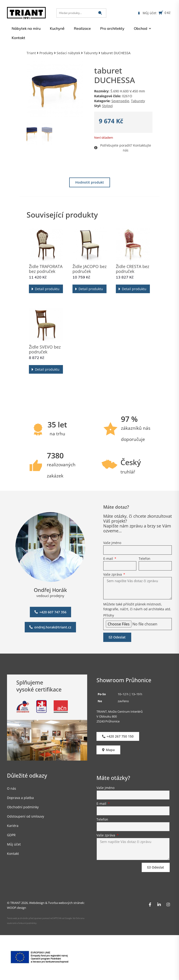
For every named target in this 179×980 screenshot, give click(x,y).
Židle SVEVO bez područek (45, 349)
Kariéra (13, 826)
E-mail (109, 559)
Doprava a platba (20, 798)
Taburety (91, 53)
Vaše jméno (112, 543)
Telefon (145, 559)
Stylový (107, 106)
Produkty (46, 53)
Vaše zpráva (113, 575)
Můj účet (14, 844)
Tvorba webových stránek (66, 903)
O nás (12, 788)
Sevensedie (120, 101)
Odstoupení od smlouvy (26, 816)
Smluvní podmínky (27, 923)
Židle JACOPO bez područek (89, 269)
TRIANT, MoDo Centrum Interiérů (120, 712)
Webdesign (37, 903)
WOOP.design (17, 908)
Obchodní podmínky (23, 807)
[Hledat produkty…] (81, 13)
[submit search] (100, 13)
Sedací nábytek (68, 53)
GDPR (11, 835)
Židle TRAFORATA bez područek (46, 269)
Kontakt (13, 854)
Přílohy (109, 616)
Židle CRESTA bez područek (133, 269)
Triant (31, 53)
